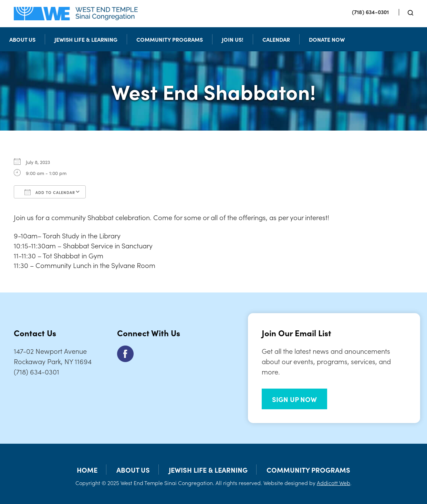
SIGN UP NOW (294, 399)
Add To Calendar (50, 192)
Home (87, 470)
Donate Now (327, 39)
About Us (22, 39)
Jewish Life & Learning (86, 39)
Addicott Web (334, 483)
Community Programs (170, 39)
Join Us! (233, 39)
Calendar (276, 39)
